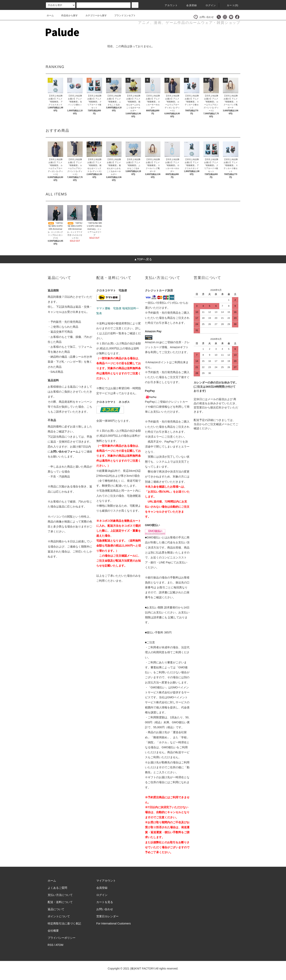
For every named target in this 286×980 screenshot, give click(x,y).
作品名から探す (67, 15)
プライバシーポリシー (62, 938)
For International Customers (114, 923)
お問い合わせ (204, 17)
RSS (51, 945)
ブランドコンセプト (123, 15)
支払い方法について (60, 895)
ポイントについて (59, 916)
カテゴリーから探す (94, 15)
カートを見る (105, 902)
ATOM (59, 945)
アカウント (169, 5)
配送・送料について (60, 902)
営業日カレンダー (107, 916)
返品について (56, 909)
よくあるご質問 (57, 888)
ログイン (208, 5)
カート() (230, 5)
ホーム (50, 15)
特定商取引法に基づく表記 (64, 923)
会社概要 (53, 931)
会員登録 (189, 5)
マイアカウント (106, 881)
